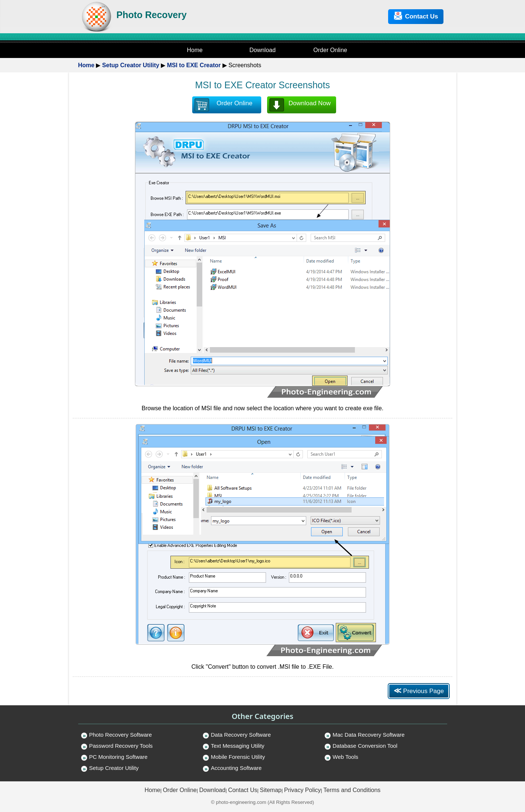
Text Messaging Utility (238, 746)
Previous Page (419, 691)
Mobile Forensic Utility (238, 757)
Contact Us (416, 16)
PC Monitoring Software (118, 757)
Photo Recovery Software (121, 735)
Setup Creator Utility (131, 65)
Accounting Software (236, 768)
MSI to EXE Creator (194, 65)
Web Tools (346, 757)
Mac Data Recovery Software (369, 735)
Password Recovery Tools (121, 746)
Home (86, 65)
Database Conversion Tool (365, 746)
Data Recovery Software (241, 735)
